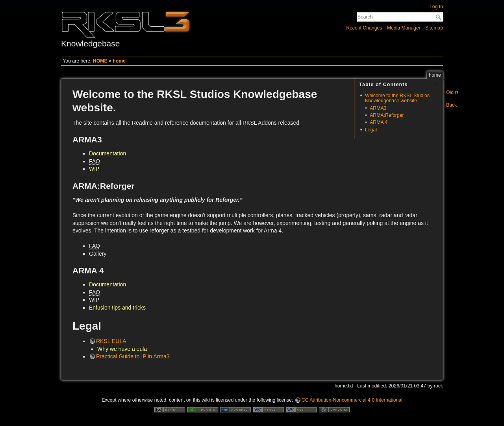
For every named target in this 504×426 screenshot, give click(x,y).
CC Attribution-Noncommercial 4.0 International (352, 400)
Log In (436, 7)
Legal (371, 130)
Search (439, 17)
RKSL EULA (111, 341)
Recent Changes (364, 28)
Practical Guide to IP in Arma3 (133, 356)
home (119, 61)
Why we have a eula (122, 349)
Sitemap (434, 28)
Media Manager (404, 28)
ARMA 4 (379, 122)
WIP (94, 169)
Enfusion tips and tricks (117, 308)
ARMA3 (378, 108)
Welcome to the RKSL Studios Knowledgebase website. (397, 98)
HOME (100, 61)
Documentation (107, 153)
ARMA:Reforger (387, 115)
